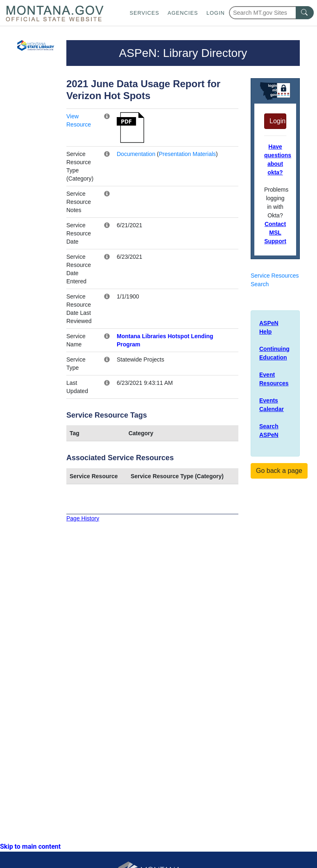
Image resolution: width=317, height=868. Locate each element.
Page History (83, 518)
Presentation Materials (187, 154)
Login (216, 13)
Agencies (183, 13)
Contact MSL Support (275, 233)
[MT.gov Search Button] (305, 13)
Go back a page (279, 471)
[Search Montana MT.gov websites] (271, 13)
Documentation (136, 154)
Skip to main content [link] (30, 847)
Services (144, 13)
